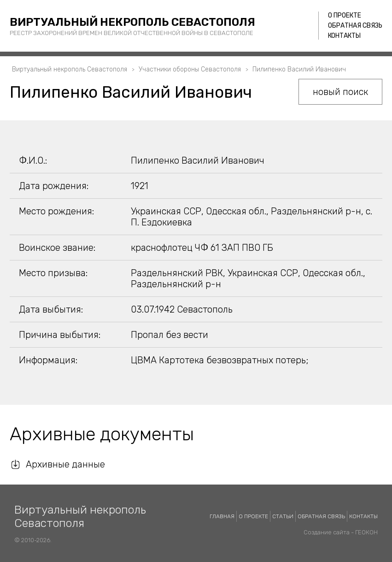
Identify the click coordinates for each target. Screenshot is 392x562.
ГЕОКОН (366, 532)
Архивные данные (65, 464)
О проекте (345, 15)
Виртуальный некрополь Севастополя (132, 22)
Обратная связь (355, 26)
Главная (222, 516)
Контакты (344, 36)
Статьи (283, 516)
